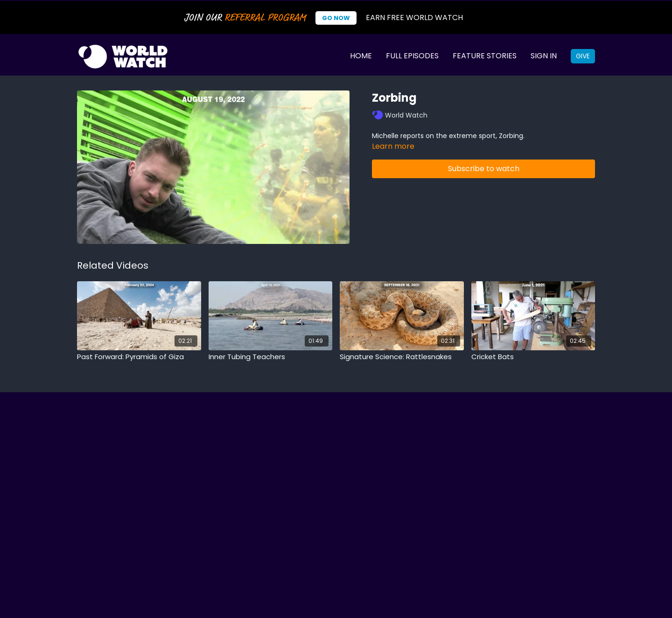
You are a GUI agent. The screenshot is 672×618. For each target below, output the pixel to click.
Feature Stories (485, 56)
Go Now (336, 18)
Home (361, 56)
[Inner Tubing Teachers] (271, 357)
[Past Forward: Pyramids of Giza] (139, 357)
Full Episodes (412, 56)
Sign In (544, 56)
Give (583, 56)
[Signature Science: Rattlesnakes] (402, 357)
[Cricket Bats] (533, 357)
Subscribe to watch (484, 169)
